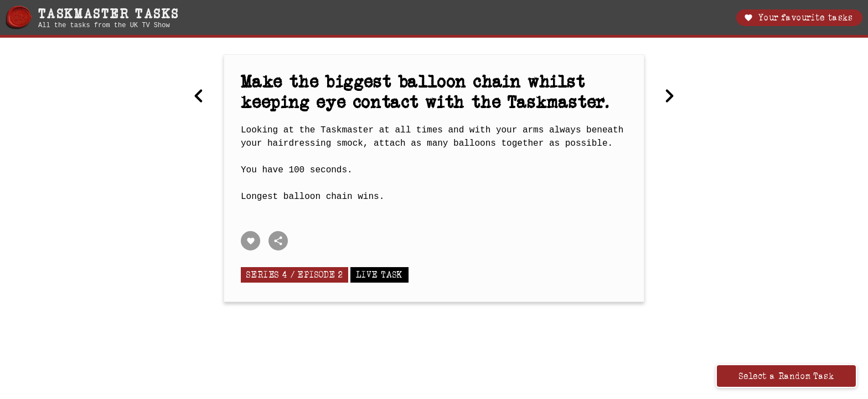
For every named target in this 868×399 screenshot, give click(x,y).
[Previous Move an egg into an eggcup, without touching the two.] (199, 97)
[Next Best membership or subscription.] (669, 97)
